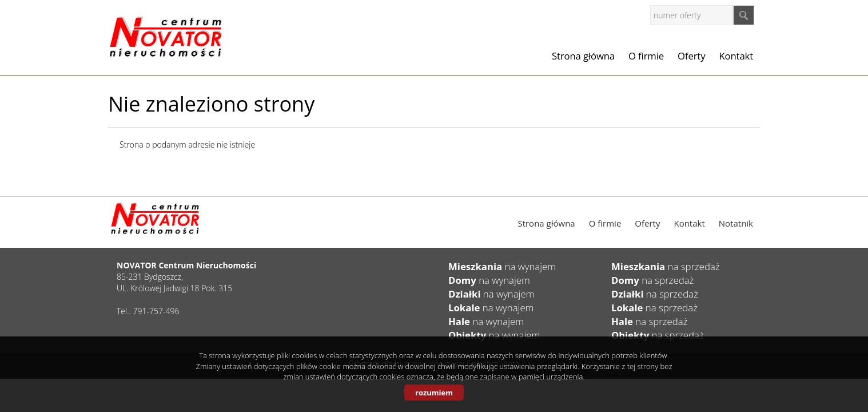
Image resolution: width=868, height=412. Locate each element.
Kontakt (736, 56)
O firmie (646, 56)
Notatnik (736, 223)
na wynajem (502, 266)
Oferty (691, 56)
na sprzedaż (666, 266)
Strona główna (583, 56)
